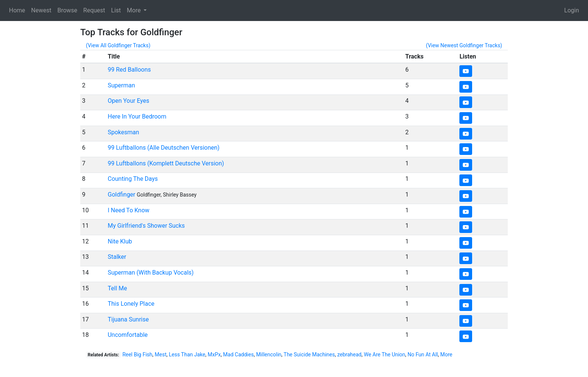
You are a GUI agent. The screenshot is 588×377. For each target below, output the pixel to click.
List (116, 10)
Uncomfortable (128, 335)
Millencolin (269, 354)
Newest (41, 10)
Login (572, 10)
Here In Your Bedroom (137, 116)
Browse (67, 10)
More (446, 354)
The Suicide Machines (309, 354)
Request (94, 10)
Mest (161, 354)
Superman (121, 85)
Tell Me (117, 288)
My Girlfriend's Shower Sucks (146, 226)
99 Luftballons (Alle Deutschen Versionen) (163, 148)
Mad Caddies (238, 354)
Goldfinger (121, 195)
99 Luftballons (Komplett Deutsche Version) (166, 163)
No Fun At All (423, 354)
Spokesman (123, 132)
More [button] (134, 10)
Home (17, 10)
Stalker (117, 257)
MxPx (214, 354)
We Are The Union (384, 354)
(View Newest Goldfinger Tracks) (464, 45)
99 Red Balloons (129, 70)
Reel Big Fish (137, 354)
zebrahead (349, 354)
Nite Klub (120, 241)
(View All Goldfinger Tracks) (118, 45)
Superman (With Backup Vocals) (151, 273)
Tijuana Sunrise (128, 319)
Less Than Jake (187, 354)
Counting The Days (133, 179)
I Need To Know (128, 210)
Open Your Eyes (128, 101)
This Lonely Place (131, 304)
